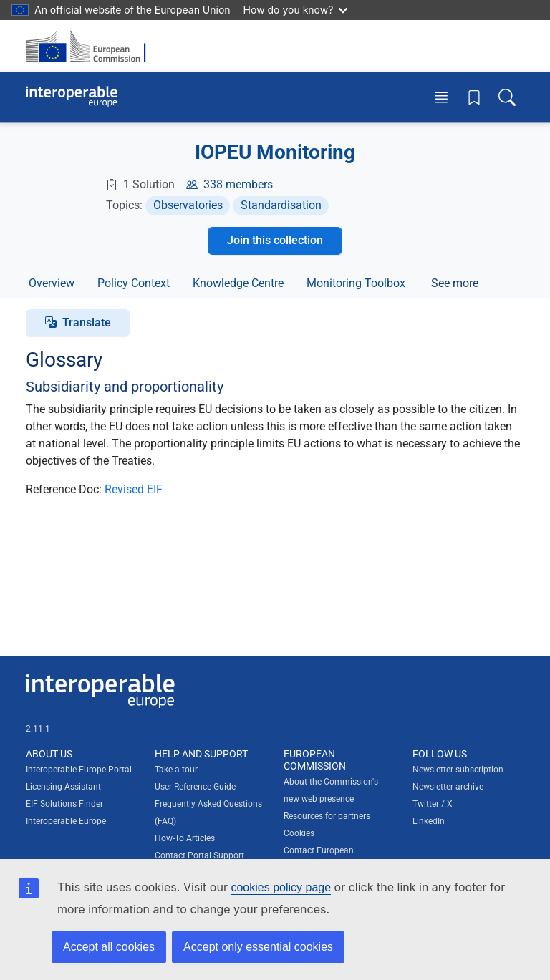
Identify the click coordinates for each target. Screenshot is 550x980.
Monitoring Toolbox (356, 283)
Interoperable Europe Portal (79, 770)
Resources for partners (327, 816)
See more (455, 283)
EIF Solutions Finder (64, 804)
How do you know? (296, 10)
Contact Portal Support (199, 855)
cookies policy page (281, 887)
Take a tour (176, 770)
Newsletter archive (448, 787)
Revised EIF (134, 489)
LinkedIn (429, 821)
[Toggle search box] (507, 97)
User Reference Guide (195, 787)
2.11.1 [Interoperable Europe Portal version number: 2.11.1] (38, 729)
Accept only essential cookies (258, 947)
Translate (87, 322)
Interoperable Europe (66, 821)
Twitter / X (433, 804)
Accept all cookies (109, 947)
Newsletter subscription (458, 770)
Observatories (188, 205)
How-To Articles (185, 838)
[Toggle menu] (441, 97)
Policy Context (134, 283)
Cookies (299, 833)
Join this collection (275, 240)
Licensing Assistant (63, 787)
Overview (52, 283)
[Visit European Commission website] (90, 46)
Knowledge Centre (238, 283)
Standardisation (281, 205)
